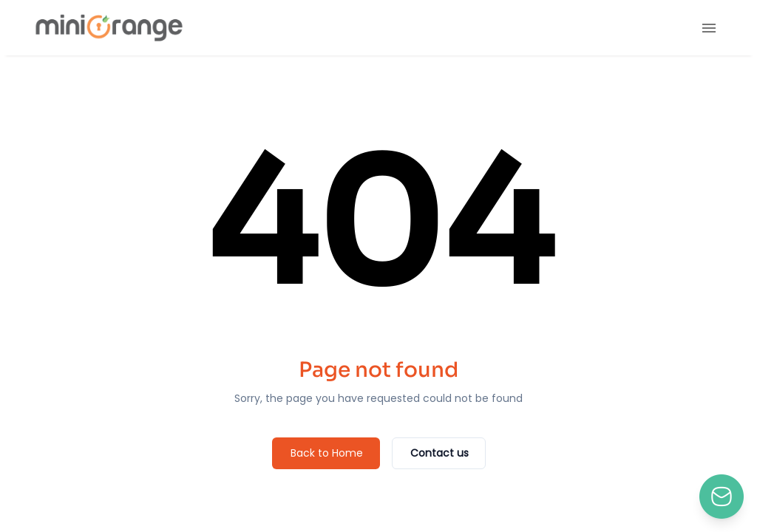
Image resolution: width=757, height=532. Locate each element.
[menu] (709, 28)
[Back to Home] (326, 453)
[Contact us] (439, 453)
